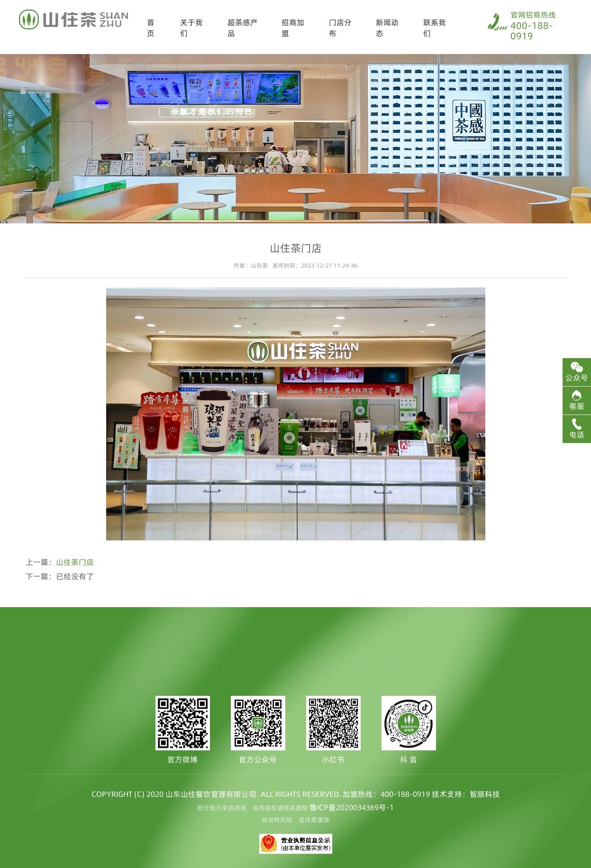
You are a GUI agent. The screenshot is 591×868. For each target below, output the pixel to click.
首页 (151, 28)
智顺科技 (485, 794)
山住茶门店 (75, 562)
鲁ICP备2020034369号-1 (352, 807)
